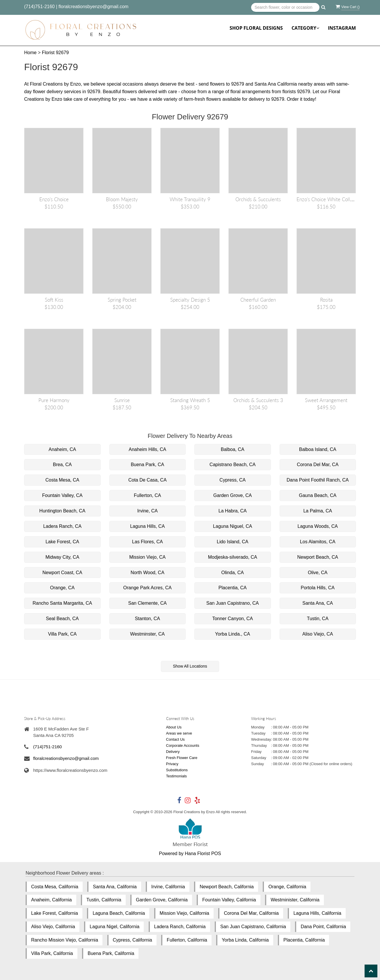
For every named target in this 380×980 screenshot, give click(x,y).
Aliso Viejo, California (53, 927)
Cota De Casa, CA (148, 480)
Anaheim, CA (62, 449)
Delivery (173, 752)
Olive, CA (318, 573)
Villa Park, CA (62, 634)
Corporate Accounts (183, 745)
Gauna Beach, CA (318, 495)
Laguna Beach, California (119, 913)
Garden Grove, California (162, 900)
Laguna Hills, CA (147, 526)
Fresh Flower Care (182, 758)
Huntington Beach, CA (62, 511)
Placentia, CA (233, 588)
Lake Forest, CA (62, 542)
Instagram (342, 28)
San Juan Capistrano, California (253, 927)
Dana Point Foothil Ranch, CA (318, 480)
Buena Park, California (111, 953)
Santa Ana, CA (318, 603)
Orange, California (287, 887)
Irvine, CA (148, 511)
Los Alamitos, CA (318, 542)
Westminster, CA (147, 634)
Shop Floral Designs (256, 28)
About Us (174, 727)
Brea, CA (62, 465)
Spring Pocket (122, 300)
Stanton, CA (148, 619)
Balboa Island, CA (318, 449)
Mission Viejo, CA (147, 557)
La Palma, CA (318, 511)
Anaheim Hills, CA (147, 449)
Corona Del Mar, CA (318, 465)
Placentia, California (304, 940)
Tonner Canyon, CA (232, 619)
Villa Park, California (52, 953)
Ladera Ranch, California (180, 927)
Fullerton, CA (147, 495)
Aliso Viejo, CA (318, 634)
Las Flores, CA (148, 542)
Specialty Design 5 (190, 300)
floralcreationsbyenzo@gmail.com (93, 7)
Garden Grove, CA (233, 495)
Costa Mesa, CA (62, 480)
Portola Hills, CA (318, 588)
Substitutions (177, 770)
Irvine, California (168, 887)
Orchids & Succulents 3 (258, 400)
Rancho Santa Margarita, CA (62, 603)
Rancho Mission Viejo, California (65, 940)
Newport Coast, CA (62, 573)
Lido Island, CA (233, 542)
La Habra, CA (233, 511)
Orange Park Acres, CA (148, 588)
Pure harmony (54, 400)
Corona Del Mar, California (251, 913)
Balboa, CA (233, 449)
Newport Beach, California (227, 887)
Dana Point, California (323, 927)
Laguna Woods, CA (318, 526)
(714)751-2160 (39, 7)
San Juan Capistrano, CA (233, 603)
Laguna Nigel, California (114, 927)
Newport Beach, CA (318, 557)
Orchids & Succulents (258, 199)
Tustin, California (104, 900)
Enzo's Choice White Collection (330, 199)
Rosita (326, 300)
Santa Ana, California (115, 887)
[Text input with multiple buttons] (285, 8)
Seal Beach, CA (62, 619)
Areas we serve (179, 733)
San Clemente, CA (147, 603)
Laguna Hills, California (317, 913)
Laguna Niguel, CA (232, 526)
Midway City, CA (62, 557)
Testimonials (177, 776)
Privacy (172, 764)
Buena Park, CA (147, 465)
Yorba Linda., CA (232, 634)
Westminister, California (295, 900)
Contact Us (175, 739)
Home (30, 53)
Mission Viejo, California (184, 913)
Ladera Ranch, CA (62, 526)
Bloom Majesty (122, 199)
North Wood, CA (148, 573)
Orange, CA (62, 588)
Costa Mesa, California (55, 887)
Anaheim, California (52, 900)
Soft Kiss (54, 300)
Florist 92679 (55, 53)
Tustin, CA (318, 619)
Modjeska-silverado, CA (233, 557)
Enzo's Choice (54, 199)
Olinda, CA (233, 573)
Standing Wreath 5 (190, 400)
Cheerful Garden (258, 300)
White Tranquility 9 (190, 199)
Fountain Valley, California (229, 900)
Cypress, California (133, 940)
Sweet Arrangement (326, 400)
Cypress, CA (232, 480)
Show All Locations (190, 666)
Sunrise (122, 400)
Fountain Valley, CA (62, 495)
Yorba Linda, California (245, 940)
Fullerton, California (187, 940)
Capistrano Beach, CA (232, 465)
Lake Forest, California (55, 913)
